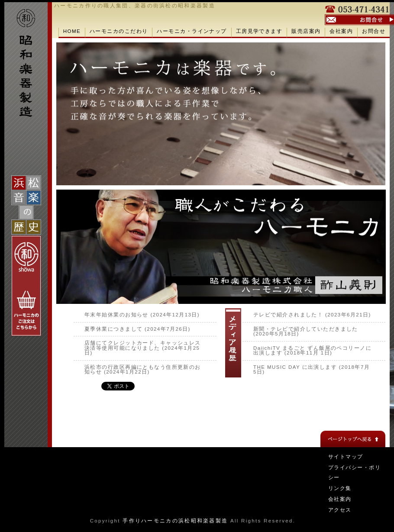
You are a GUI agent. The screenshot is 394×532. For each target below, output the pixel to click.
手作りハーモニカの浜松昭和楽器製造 (175, 521)
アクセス (340, 510)
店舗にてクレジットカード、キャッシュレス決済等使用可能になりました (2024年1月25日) (143, 348)
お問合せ (374, 31)
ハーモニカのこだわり (119, 31)
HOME (72, 31)
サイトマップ (346, 457)
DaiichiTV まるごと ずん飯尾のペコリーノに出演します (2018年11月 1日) (312, 351)
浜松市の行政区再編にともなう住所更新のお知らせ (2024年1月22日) (143, 370)
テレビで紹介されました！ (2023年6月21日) (312, 315)
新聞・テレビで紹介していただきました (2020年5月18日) (306, 332)
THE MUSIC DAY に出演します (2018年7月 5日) (312, 370)
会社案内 (341, 31)
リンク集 (340, 488)
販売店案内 (306, 31)
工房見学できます (259, 31)
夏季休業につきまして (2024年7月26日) (137, 329)
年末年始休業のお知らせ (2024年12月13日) (142, 315)
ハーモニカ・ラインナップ (192, 31)
